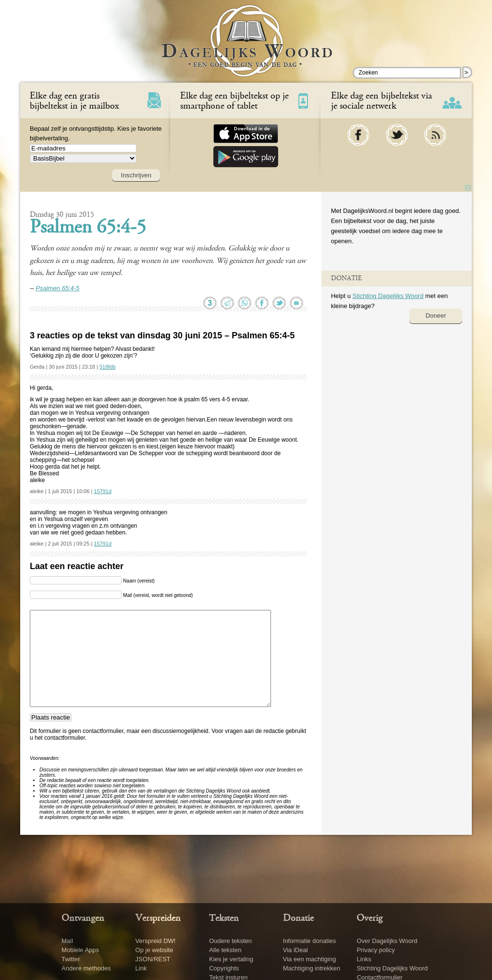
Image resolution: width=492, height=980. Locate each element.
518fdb (108, 367)
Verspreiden (158, 918)
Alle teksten (225, 950)
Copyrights (224, 968)
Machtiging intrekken (312, 968)
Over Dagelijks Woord (387, 941)
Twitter (71, 959)
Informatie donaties (310, 941)
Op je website (154, 950)
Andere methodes (86, 968)
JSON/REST (153, 959)
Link (141, 968)
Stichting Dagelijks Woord (388, 296)
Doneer (436, 316)
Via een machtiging (309, 959)
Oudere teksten (230, 941)
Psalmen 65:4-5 (88, 228)
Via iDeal (295, 950)
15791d (103, 491)
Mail (67, 941)
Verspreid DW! (156, 941)
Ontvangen (83, 918)
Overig (369, 918)
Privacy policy (375, 950)
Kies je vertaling (231, 959)
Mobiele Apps (80, 950)
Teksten (224, 918)
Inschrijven (136, 175)
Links (364, 959)
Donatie (298, 918)
